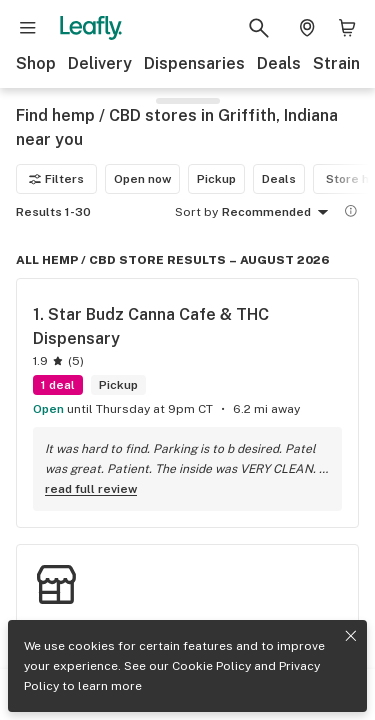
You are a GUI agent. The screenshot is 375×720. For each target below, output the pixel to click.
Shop (36, 63)
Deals (279, 63)
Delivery (100, 63)
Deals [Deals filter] (279, 179)
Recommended (278, 213)
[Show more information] (351, 211)
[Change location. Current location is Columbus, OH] (307, 28)
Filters (56, 179)
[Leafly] (91, 28)
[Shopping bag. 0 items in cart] (347, 28)
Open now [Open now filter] (142, 179)
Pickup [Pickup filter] (216, 179)
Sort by (196, 212)
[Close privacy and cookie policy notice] (351, 636)
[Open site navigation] (28, 28)
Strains (341, 63)
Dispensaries (194, 63)
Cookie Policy (211, 666)
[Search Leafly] (259, 28)
